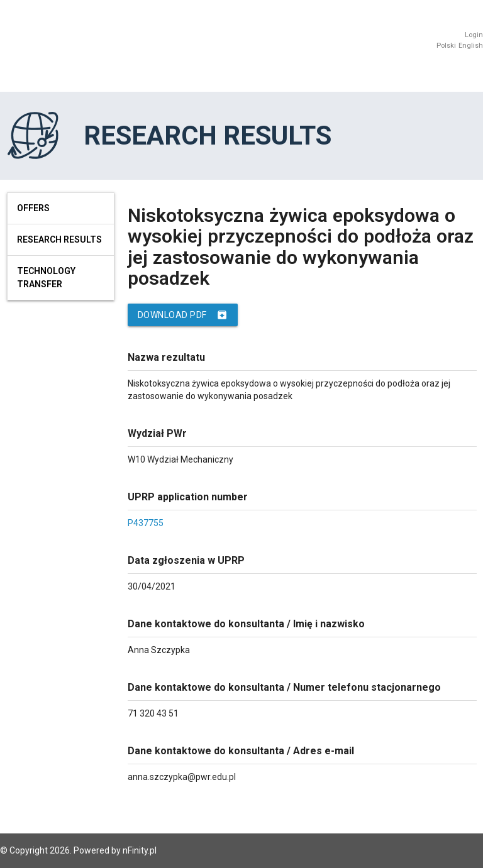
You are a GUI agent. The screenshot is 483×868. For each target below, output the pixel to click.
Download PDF (183, 315)
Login (474, 35)
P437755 (146, 523)
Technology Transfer (46, 277)
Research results (59, 239)
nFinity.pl (140, 850)
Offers (33, 208)
